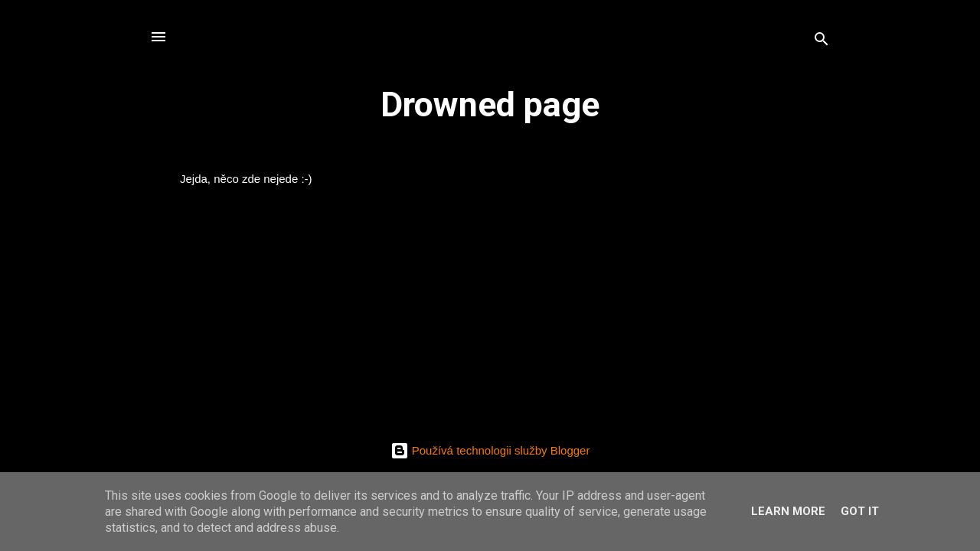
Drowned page (490, 104)
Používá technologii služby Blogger (490, 450)
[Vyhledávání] (822, 42)
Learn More (788, 511)
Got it (860, 511)
